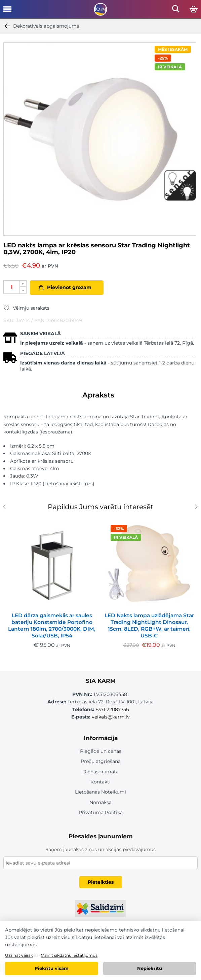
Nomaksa (100, 802)
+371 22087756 (112, 709)
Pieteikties (101, 882)
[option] (100, 139)
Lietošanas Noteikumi (100, 792)
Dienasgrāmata (100, 772)
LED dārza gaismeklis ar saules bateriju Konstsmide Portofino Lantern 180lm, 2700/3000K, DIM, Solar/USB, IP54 (52, 625)
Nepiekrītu (150, 968)
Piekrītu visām (52, 968)
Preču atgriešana (101, 761)
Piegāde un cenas (101, 751)
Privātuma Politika (101, 812)
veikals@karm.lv (111, 717)
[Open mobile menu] (7, 11)
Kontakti (100, 782)
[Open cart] (194, 9)
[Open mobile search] (176, 11)
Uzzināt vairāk (19, 955)
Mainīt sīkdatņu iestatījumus (69, 955)
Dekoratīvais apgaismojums (41, 26)
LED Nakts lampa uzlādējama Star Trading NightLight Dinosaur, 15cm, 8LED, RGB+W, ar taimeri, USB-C (149, 625)
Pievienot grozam (69, 287)
